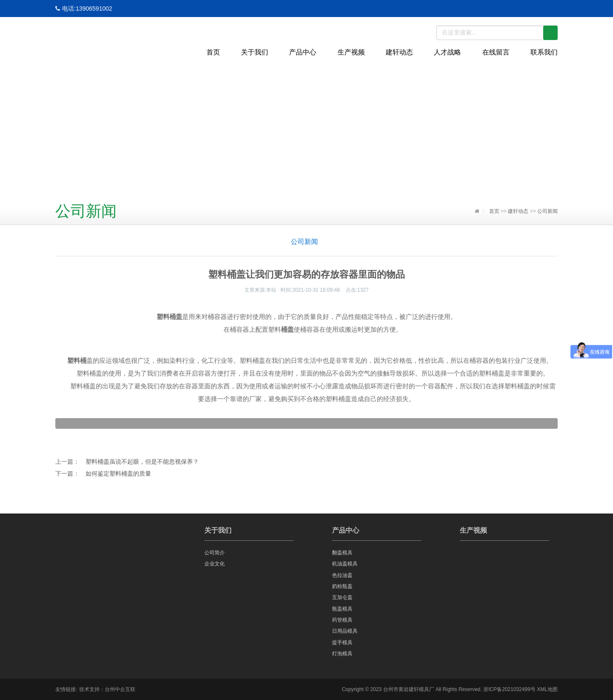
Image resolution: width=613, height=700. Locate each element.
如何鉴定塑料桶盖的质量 (118, 473)
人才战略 (447, 52)
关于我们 (255, 52)
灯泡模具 (342, 654)
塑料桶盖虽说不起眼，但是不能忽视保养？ (142, 462)
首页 (213, 52)
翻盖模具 (342, 553)
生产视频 (351, 52)
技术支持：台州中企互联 (107, 689)
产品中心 (303, 52)
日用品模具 (345, 631)
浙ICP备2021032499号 (509, 689)
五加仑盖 (342, 597)
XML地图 (547, 689)
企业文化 (215, 564)
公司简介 (215, 553)
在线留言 (496, 52)
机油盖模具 (345, 564)
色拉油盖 (342, 575)
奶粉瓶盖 (342, 586)
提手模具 (342, 643)
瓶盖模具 (342, 609)
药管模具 (342, 620)
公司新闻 (547, 211)
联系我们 (544, 52)
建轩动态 (399, 52)
